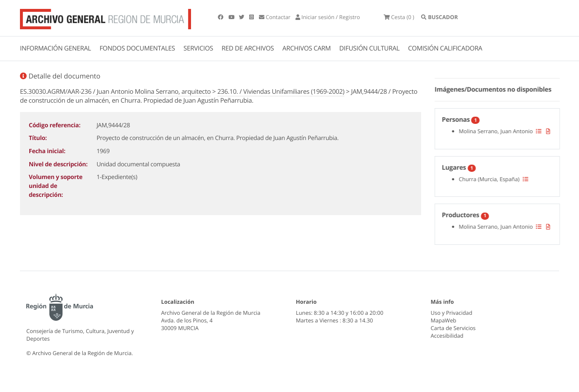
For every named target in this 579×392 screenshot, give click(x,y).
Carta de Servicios (453, 328)
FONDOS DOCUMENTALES (137, 48)
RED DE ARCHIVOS (248, 48)
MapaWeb (444, 320)
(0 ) (399, 17)
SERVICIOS (198, 48)
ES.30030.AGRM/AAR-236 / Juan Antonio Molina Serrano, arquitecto (115, 92)
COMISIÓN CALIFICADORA (445, 48)
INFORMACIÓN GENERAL (55, 48)
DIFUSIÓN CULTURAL (369, 48)
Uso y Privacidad (452, 313)
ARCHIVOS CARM (306, 48)
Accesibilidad (447, 336)
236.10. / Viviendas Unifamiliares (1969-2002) (281, 92)
